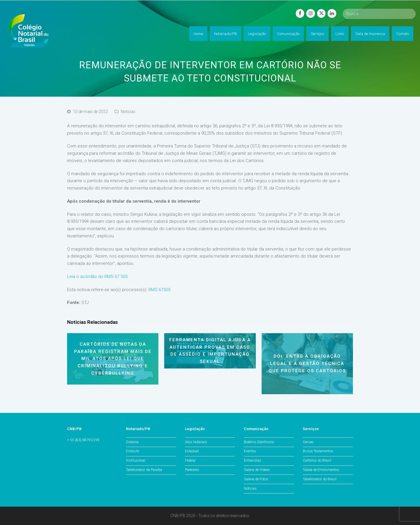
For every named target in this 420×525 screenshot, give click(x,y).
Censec (308, 442)
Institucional (136, 460)
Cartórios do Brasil (317, 460)
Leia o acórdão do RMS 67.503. (98, 277)
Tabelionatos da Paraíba (144, 470)
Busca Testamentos (318, 451)
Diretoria (132, 442)
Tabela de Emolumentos (321, 470)
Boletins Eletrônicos (259, 442)
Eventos (250, 451)
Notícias (128, 112)
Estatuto (133, 451)
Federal (190, 460)
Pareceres (192, 470)
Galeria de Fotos (256, 479)
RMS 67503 (159, 290)
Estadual (192, 451)
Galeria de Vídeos (257, 470)
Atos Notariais (196, 442)
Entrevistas (253, 460)
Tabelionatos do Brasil (320, 479)
